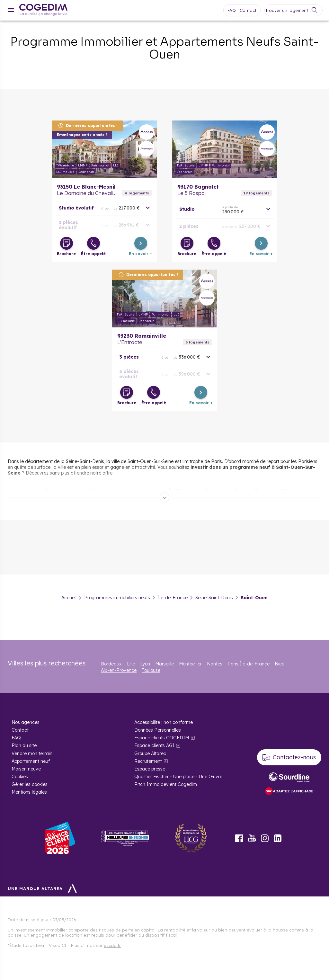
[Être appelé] (93, 243)
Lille (131, 664)
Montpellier (190, 664)
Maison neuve (26, 769)
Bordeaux (111, 664)
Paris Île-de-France (249, 664)
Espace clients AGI (154, 745)
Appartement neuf (31, 761)
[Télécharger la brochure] (67, 243)
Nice (280, 664)
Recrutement (148, 761)
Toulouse (151, 670)
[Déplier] (164, 497)
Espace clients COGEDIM (162, 738)
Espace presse (150, 769)
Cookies (20, 777)
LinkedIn (278, 838)
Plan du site (24, 745)
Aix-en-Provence (119, 670)
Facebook (239, 838)
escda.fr (112, 945)
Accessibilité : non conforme (164, 722)
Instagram (265, 838)
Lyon (145, 664)
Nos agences (26, 722)
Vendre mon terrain (32, 753)
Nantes (215, 664)
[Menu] (11, 10)
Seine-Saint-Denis (214, 598)
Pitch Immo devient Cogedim (166, 784)
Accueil (69, 598)
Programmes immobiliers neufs (117, 598)
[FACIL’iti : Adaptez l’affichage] (289, 792)
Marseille (164, 664)
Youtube (252, 838)
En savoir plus (104, 149)
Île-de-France (173, 598)
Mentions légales (29, 792)
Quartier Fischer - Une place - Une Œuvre (178, 777)
